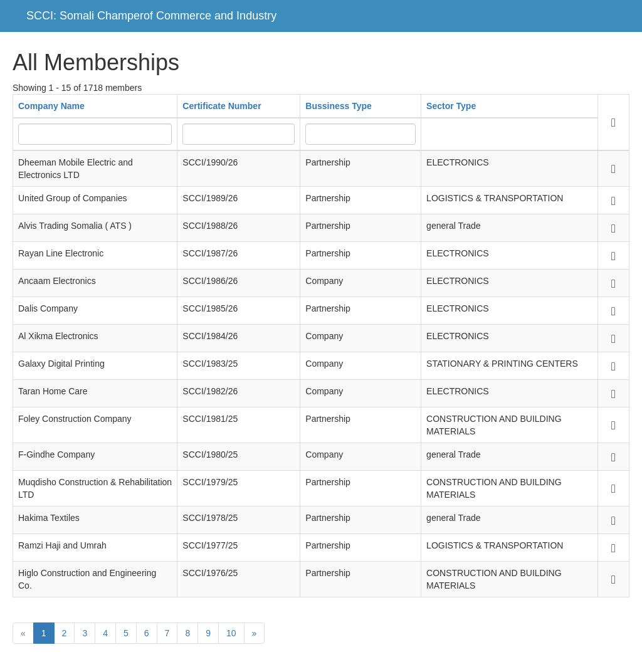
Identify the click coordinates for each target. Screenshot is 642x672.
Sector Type (451, 106)
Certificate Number (222, 106)
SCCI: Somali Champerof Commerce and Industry (151, 16)
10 (231, 633)
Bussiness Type (339, 106)
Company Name (51, 106)
